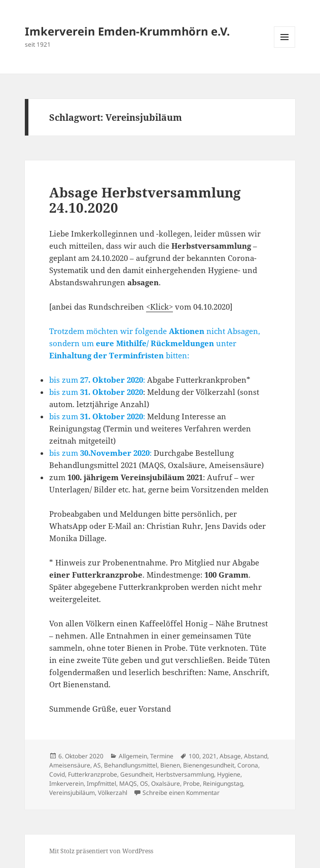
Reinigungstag (223, 783)
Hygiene (229, 774)
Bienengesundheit (209, 765)
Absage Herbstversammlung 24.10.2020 (145, 200)
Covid (57, 774)
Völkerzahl (113, 793)
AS (97, 765)
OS (144, 783)
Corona (248, 765)
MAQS (128, 783)
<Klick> (159, 307)
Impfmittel (101, 783)
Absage (230, 756)
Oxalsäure (166, 783)
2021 (209, 756)
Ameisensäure (70, 765)
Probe (191, 783)
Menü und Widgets (285, 47)
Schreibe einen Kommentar (181, 793)
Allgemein (133, 756)
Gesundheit (136, 774)
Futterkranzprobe (93, 774)
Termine (162, 756)
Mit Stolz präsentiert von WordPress (101, 851)
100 (194, 756)
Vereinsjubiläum (72, 793)
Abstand (256, 756)
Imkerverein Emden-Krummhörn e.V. (127, 31)
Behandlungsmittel (131, 765)
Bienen (170, 765)
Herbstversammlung (185, 774)
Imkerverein (66, 783)
